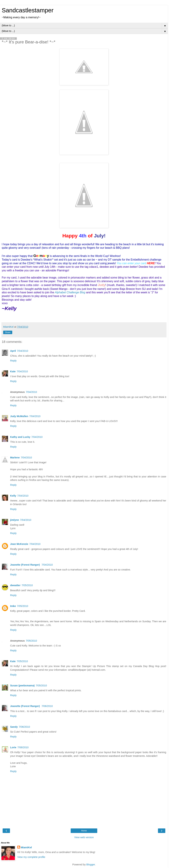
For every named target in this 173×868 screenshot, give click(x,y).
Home (84, 831)
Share (8, 332)
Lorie (13, 747)
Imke (13, 606)
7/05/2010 (27, 585)
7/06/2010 (47, 706)
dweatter (15, 585)
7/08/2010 (23, 747)
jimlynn (15, 520)
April (13, 351)
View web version (84, 837)
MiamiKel (26, 847)
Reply (13, 361)
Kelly (13, 496)
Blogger (91, 865)
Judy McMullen (19, 416)
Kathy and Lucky (20, 437)
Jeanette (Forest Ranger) (25, 565)
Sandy (14, 727)
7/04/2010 (23, 351)
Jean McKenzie (19, 544)
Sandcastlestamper (28, 10)
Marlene (15, 458)
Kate (13, 371)
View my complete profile (31, 857)
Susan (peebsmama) (22, 686)
